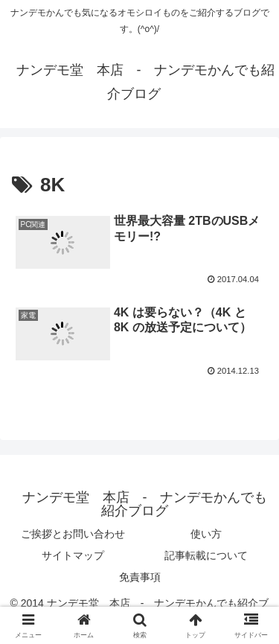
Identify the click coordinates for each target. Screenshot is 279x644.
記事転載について (206, 555)
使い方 (206, 534)
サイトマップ (73, 555)
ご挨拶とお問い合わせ (73, 534)
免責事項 (140, 577)
